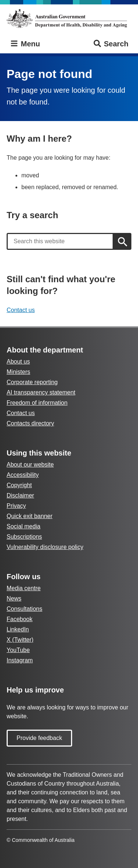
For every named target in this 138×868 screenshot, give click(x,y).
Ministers (18, 372)
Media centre (24, 588)
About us (18, 362)
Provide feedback (39, 738)
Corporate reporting (32, 382)
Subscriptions (24, 537)
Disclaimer (20, 495)
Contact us (21, 310)
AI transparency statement (41, 392)
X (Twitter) (20, 640)
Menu (25, 44)
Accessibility (23, 475)
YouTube (18, 650)
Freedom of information (37, 403)
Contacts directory (30, 423)
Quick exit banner (30, 516)
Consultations (24, 609)
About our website (30, 465)
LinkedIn (18, 629)
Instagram (20, 660)
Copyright (19, 485)
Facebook (20, 619)
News (14, 598)
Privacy (16, 506)
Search (111, 44)
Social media (24, 526)
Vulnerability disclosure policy (45, 547)
